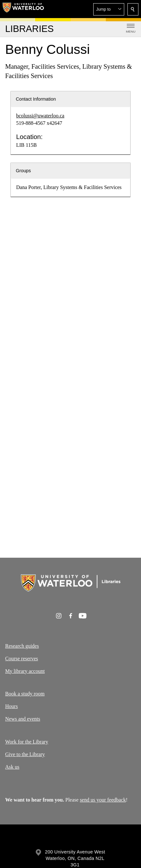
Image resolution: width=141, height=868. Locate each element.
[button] (109, 9)
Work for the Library (27, 742)
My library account (25, 671)
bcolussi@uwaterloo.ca (40, 116)
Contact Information (36, 99)
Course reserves (22, 658)
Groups (23, 171)
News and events (23, 719)
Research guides (22, 646)
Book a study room (25, 694)
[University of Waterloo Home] (23, 9)
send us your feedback (103, 800)
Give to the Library (25, 754)
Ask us (12, 767)
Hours (11, 706)
